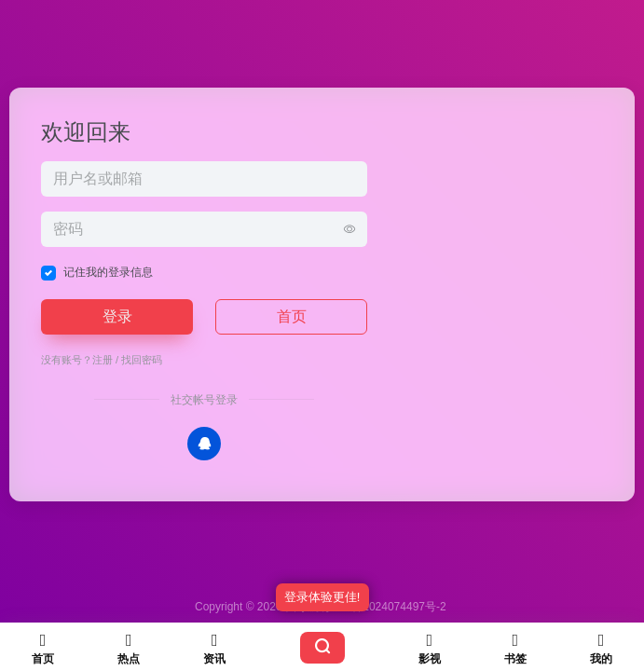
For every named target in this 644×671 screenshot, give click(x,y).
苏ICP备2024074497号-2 (384, 607)
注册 (103, 360)
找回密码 (142, 360)
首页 (292, 316)
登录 (117, 316)
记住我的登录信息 (108, 272)
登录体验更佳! (322, 597)
